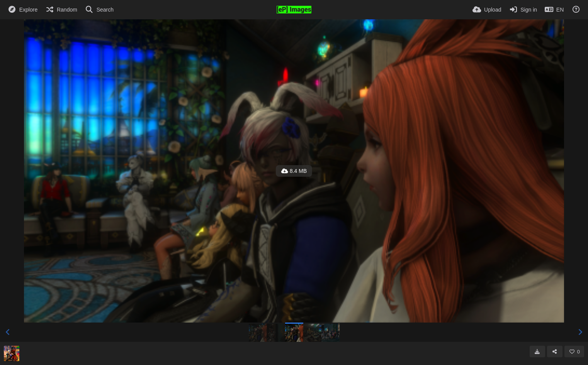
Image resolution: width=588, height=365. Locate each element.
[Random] (61, 10)
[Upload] (487, 10)
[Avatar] (12, 353)
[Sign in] (523, 10)
